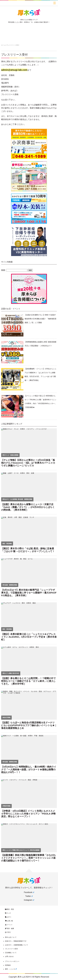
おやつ (8, 917)
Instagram (29, 900)
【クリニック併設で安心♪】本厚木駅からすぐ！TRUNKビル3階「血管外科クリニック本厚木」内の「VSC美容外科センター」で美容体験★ (41, 402)
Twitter (29, 896)
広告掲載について (11, 953)
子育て (8, 932)
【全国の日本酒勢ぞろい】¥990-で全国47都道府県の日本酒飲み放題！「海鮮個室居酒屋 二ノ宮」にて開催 (40, 319)
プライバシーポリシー (12, 961)
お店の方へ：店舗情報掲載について (16, 945)
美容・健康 (9, 929)
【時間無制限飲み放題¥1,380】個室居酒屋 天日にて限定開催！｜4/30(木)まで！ (41, 344)
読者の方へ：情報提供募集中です (16, 941)
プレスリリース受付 (14, 55)
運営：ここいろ (11, 969)
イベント (9, 925)
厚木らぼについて (11, 937)
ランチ (8, 913)
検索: (3, 270)
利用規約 (8, 965)
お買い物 (9, 921)
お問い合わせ (9, 956)
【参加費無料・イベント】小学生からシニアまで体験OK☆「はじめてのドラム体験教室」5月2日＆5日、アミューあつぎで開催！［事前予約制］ (40, 375)
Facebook (29, 892)
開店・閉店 (9, 909)
